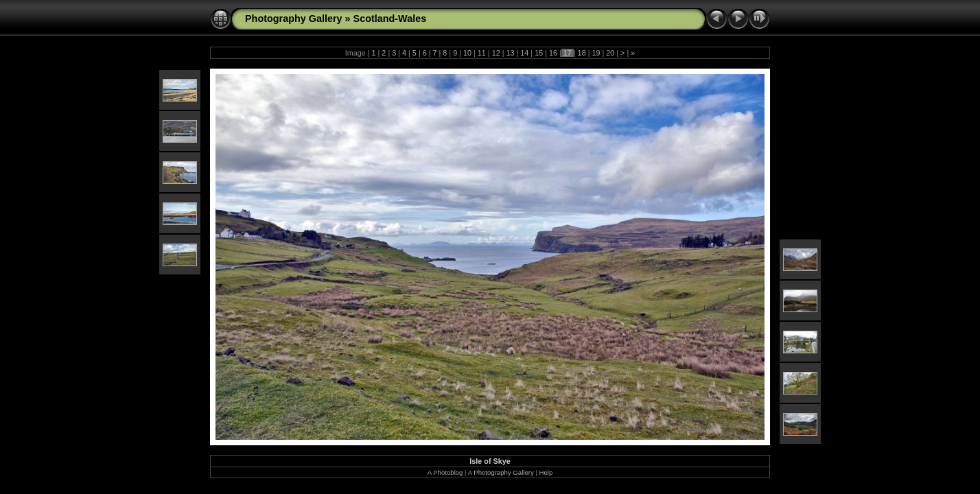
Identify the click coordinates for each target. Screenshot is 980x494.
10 (467, 53)
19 (596, 53)
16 (553, 53)
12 (496, 53)
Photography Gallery (294, 19)
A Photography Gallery (501, 472)
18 (582, 53)
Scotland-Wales (390, 19)
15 (539, 53)
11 (482, 53)
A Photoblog (445, 472)
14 (524, 53)
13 (510, 53)
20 (610, 53)
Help (546, 472)
